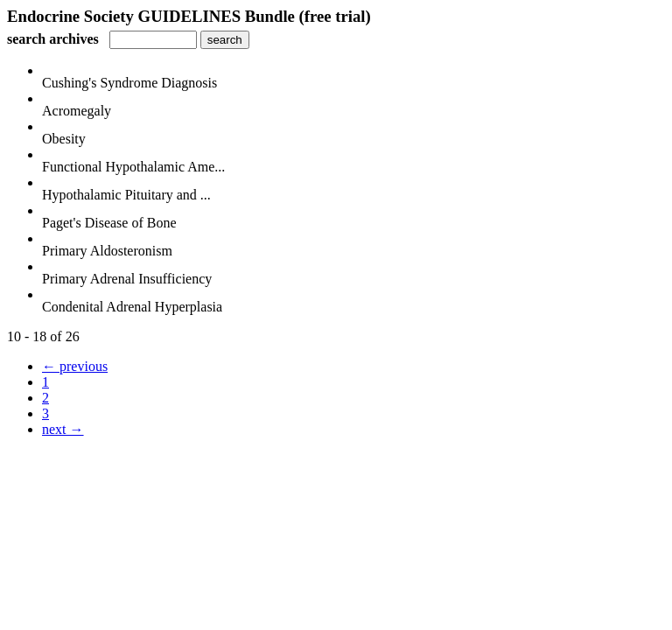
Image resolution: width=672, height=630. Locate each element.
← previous (75, 366)
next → (63, 429)
